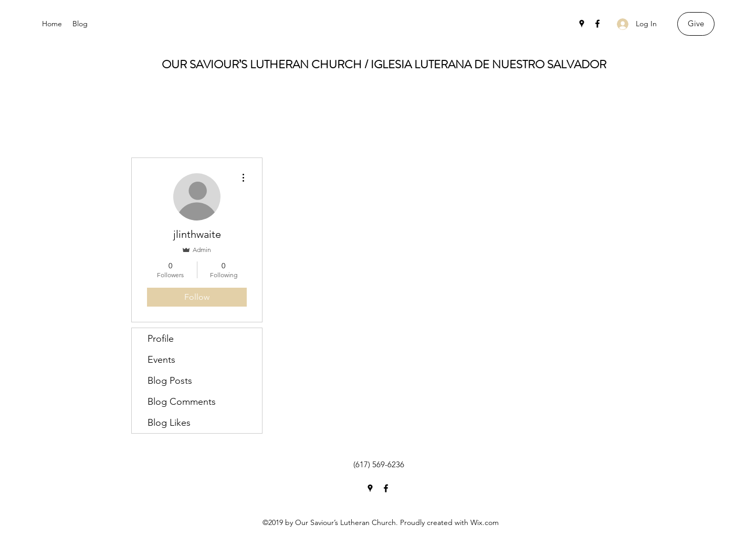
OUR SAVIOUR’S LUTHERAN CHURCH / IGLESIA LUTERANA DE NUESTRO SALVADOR (384, 64)
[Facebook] (597, 24)
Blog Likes (169, 423)
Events (161, 360)
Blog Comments (182, 402)
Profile (161, 339)
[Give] (696, 24)
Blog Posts (170, 381)
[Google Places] (582, 24)
